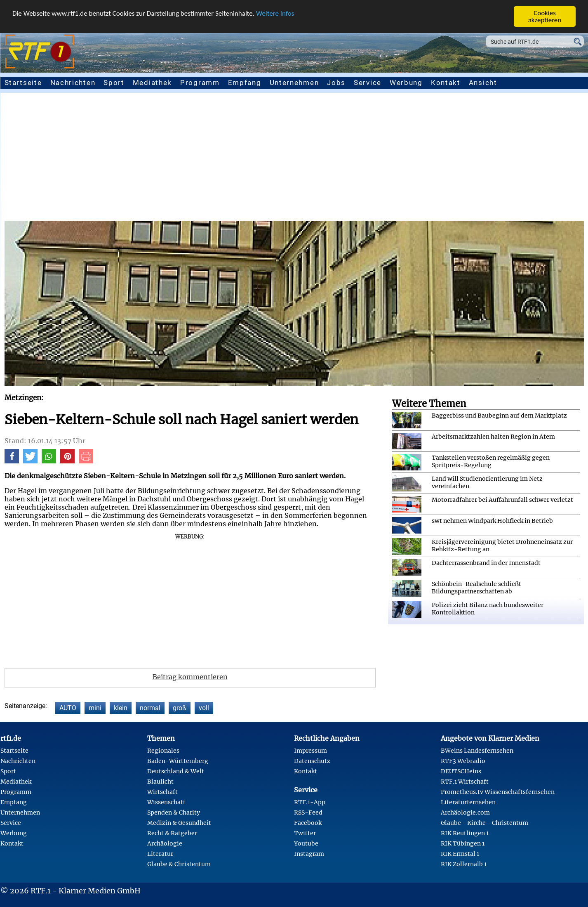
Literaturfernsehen (468, 802)
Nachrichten (73, 83)
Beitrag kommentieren (190, 677)
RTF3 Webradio (463, 761)
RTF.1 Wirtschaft (465, 782)
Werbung (406, 83)
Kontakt (446, 83)
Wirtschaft (162, 792)
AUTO (68, 708)
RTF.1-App (310, 802)
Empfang (245, 83)
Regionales (163, 751)
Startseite (23, 83)
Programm (200, 83)
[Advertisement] (294, 159)
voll (204, 708)
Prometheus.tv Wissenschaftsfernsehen (498, 792)
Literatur (160, 854)
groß (180, 708)
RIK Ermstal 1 (460, 854)
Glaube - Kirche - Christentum (485, 823)
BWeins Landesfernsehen (477, 751)
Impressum (310, 751)
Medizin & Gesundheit (179, 823)
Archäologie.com (465, 813)
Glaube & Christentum (179, 864)
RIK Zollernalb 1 (464, 864)
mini (95, 708)
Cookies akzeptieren (545, 17)
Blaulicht (160, 782)
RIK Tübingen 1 (463, 843)
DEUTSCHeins (461, 771)
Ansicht (483, 83)
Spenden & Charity (174, 813)
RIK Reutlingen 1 (465, 833)
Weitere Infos (275, 13)
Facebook (308, 823)
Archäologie (165, 843)
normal (150, 708)
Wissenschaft (166, 802)
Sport (114, 83)
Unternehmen (294, 83)
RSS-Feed (308, 813)
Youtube (306, 843)
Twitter (305, 833)
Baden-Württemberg (178, 761)
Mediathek (152, 83)
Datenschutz (312, 761)
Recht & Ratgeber (172, 833)
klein (121, 708)
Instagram (309, 854)
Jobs (336, 83)
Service (368, 83)
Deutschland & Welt (176, 771)
